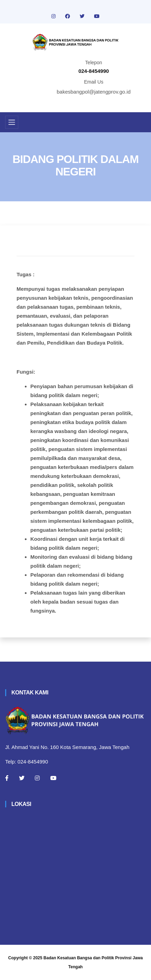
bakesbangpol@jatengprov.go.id (94, 92)
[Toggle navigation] (12, 122)
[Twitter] (22, 778)
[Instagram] (37, 778)
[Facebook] (7, 778)
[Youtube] (53, 778)
